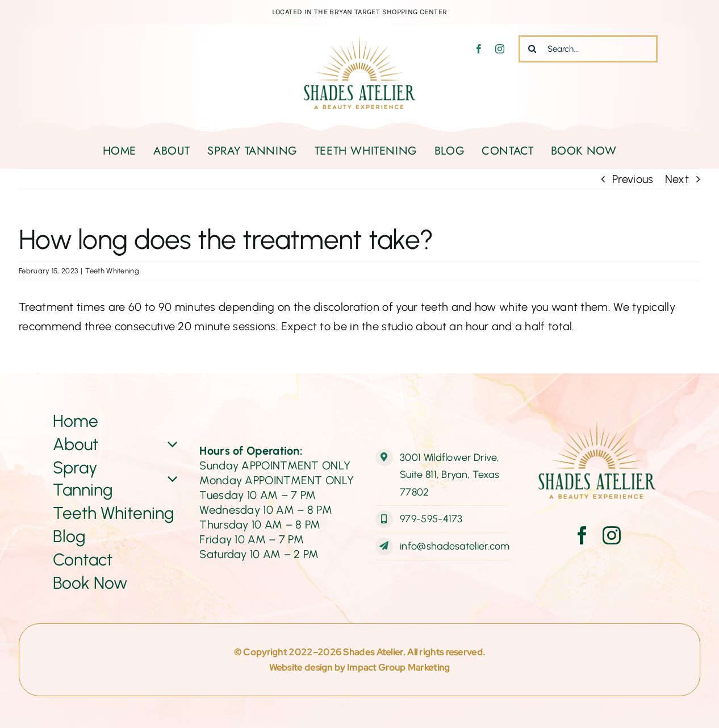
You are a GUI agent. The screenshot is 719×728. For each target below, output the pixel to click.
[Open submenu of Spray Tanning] (171, 479)
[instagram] (500, 49)
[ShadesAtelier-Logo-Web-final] (359, 41)
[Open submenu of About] (171, 444)
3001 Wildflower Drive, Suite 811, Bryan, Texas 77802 (450, 475)
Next (677, 179)
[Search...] (588, 49)
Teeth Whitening (112, 271)
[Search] (532, 49)
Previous (633, 179)
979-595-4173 (431, 519)
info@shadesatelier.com (455, 546)
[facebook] (479, 49)
